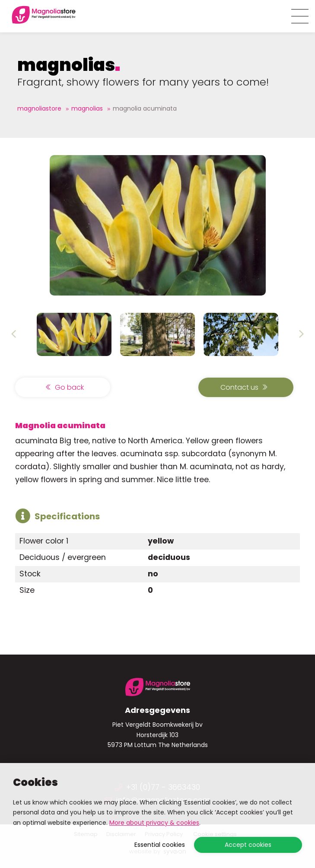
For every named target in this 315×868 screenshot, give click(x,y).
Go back (65, 387)
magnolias (87, 108)
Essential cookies (160, 845)
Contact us (244, 387)
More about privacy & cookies (154, 823)
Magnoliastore (39, 108)
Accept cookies (248, 845)
